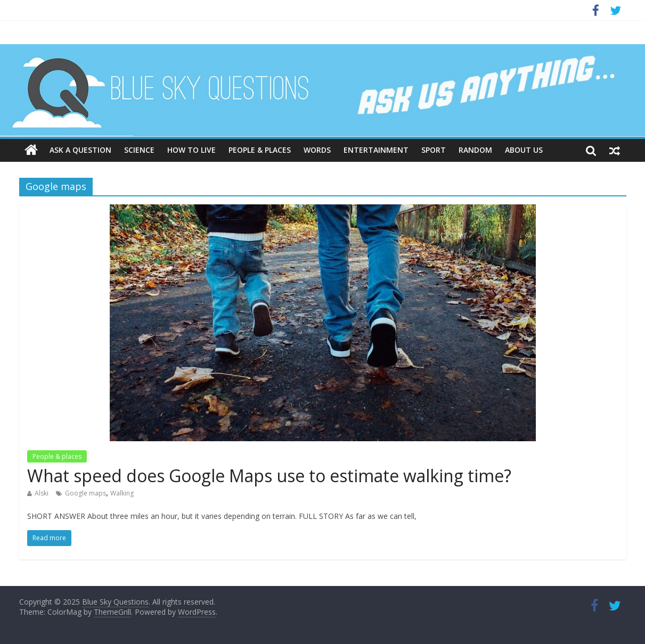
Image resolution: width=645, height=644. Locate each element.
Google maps (85, 493)
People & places (260, 150)
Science (139, 150)
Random (475, 150)
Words (317, 150)
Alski (42, 493)
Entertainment (376, 150)
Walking (122, 493)
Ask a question (80, 150)
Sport (434, 150)
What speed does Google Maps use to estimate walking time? (269, 476)
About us (524, 150)
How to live (191, 150)
